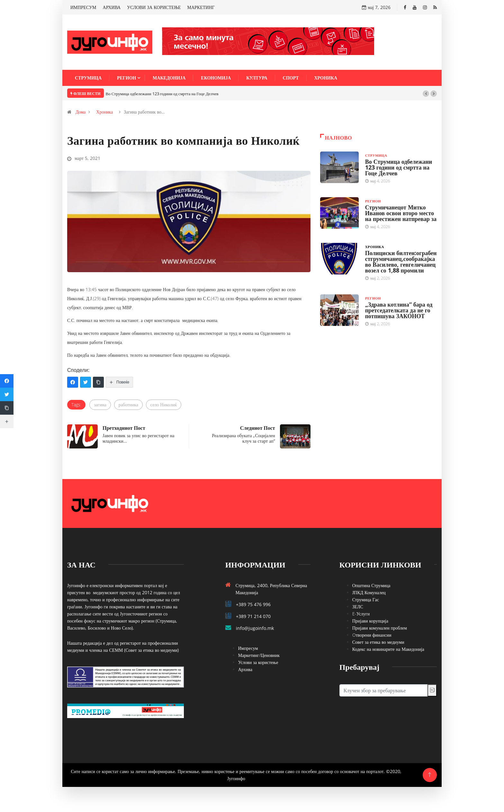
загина (100, 405)
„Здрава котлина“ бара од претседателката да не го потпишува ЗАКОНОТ (399, 310)
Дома (81, 112)
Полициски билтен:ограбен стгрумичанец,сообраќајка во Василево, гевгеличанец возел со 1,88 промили (401, 262)
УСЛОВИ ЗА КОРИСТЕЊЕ (154, 7)
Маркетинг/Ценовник (259, 655)
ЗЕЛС (358, 607)
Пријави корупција (370, 621)
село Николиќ (164, 405)
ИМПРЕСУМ (83, 7)
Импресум (248, 648)
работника (128, 405)
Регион (126, 78)
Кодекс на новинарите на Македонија (388, 649)
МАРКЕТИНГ (201, 7)
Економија (216, 78)
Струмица (88, 78)
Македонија (169, 78)
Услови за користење (258, 662)
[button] (426, 94)
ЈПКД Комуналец (369, 592)
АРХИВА (112, 7)
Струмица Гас (366, 600)
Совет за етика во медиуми (378, 642)
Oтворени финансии (372, 635)
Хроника (326, 78)
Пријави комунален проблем (380, 628)
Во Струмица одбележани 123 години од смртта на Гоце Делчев (162, 94)
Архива (245, 669)
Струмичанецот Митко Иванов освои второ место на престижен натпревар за (401, 213)
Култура (257, 78)
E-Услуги (361, 614)
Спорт (291, 78)
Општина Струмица (371, 585)
